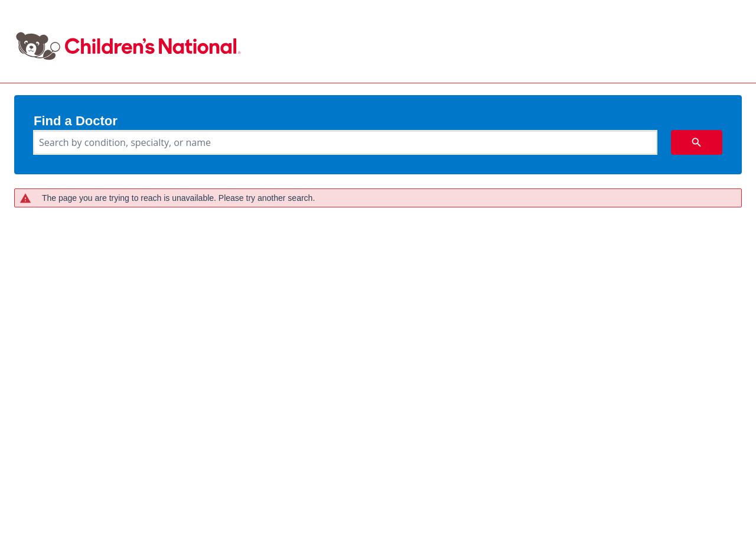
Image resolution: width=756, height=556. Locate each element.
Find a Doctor (76, 121)
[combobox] (345, 142)
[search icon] (697, 142)
